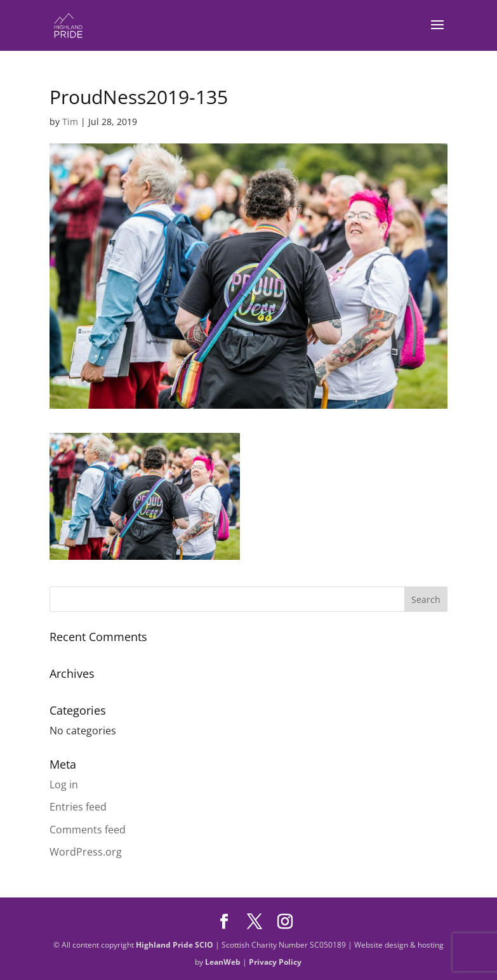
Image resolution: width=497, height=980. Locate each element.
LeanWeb (223, 962)
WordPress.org (86, 852)
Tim (70, 122)
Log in (64, 785)
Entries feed (78, 807)
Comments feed (88, 830)
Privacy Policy (275, 962)
